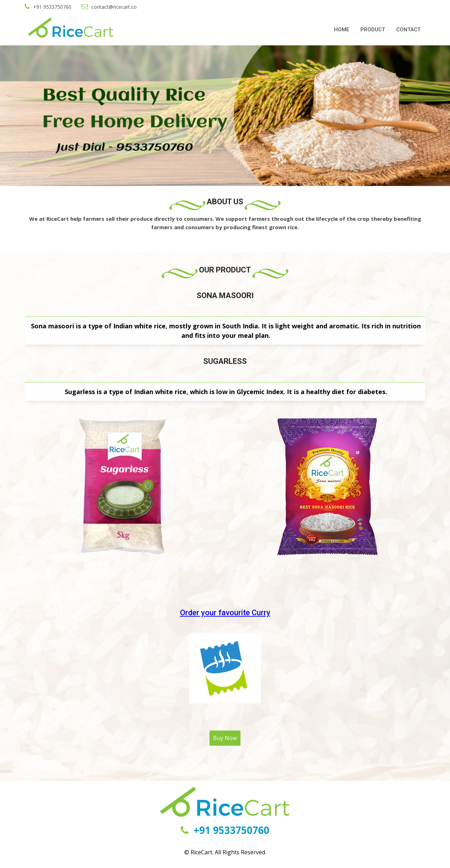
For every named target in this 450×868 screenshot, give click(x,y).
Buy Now (225, 738)
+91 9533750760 (48, 7)
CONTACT (408, 30)
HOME (342, 30)
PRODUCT (373, 30)
